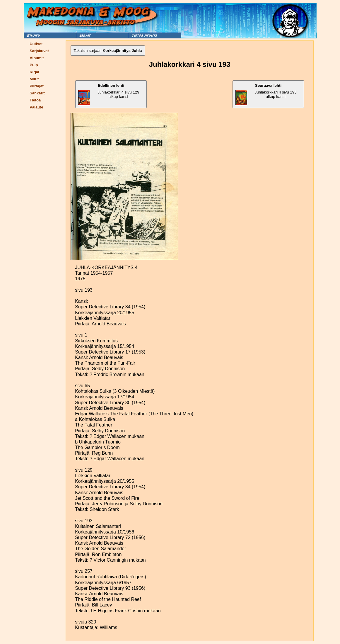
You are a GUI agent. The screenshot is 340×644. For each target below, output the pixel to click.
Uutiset (36, 44)
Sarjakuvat (39, 51)
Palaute (36, 107)
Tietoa (35, 100)
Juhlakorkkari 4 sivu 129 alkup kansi (109, 94)
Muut (34, 79)
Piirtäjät (37, 86)
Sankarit (37, 93)
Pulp (34, 65)
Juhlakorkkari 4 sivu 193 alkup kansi (266, 94)
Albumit (37, 58)
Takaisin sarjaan (108, 51)
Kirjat (34, 72)
